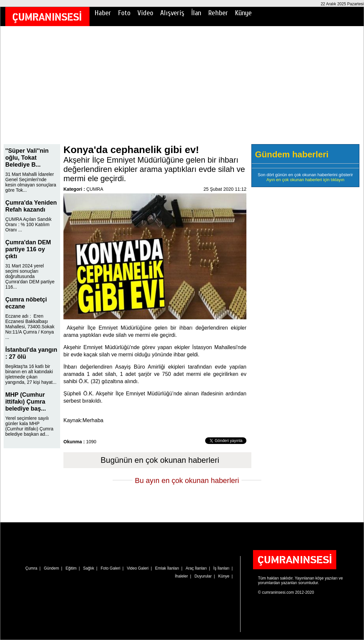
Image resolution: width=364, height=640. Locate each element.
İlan (196, 13)
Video (145, 13)
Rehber (218, 13)
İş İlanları (221, 568)
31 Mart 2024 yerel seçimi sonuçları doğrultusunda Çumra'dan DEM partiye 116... (30, 276)
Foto (124, 13)
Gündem (52, 568)
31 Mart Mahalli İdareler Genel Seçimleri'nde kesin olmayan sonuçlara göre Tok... (31, 182)
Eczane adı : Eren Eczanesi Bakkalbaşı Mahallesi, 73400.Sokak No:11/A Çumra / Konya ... (30, 327)
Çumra (31, 568)
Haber (103, 13)
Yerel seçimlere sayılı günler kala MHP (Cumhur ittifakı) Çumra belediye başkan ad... (29, 426)
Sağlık (89, 568)
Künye (243, 13)
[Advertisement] (182, 90)
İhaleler (182, 576)
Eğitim (71, 568)
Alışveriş (172, 13)
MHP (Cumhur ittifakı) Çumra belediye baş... (26, 402)
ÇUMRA (95, 189)
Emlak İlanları (167, 568)
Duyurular (203, 576)
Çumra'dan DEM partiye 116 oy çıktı (28, 249)
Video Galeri (138, 568)
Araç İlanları (196, 568)
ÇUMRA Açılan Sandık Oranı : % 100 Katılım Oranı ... (28, 224)
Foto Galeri (110, 568)
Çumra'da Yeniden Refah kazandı (31, 206)
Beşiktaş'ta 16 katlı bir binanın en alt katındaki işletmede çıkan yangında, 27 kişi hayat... (31, 374)
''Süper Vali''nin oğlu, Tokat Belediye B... (27, 158)
